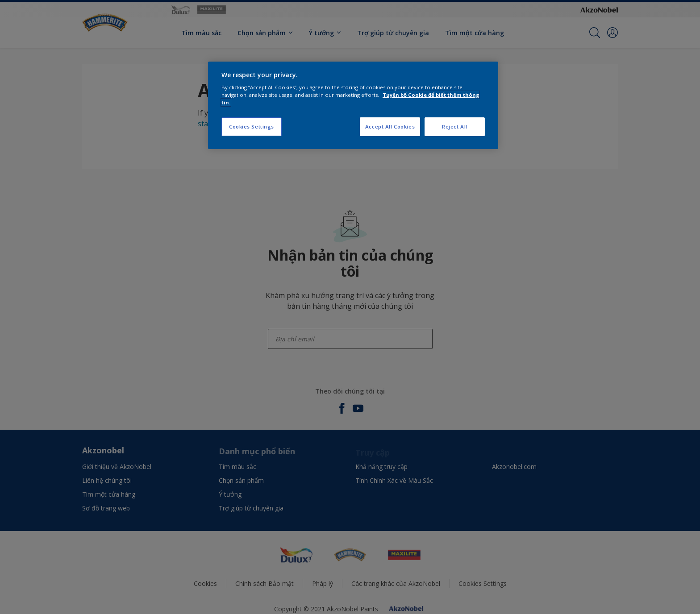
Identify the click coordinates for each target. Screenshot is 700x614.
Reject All (455, 127)
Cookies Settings (252, 127)
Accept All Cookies (390, 127)
